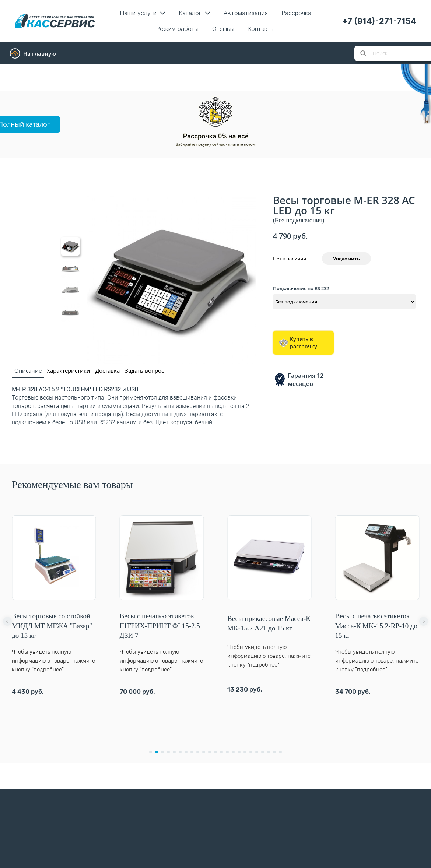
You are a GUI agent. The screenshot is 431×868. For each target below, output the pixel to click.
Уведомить (346, 259)
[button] (7, 621)
